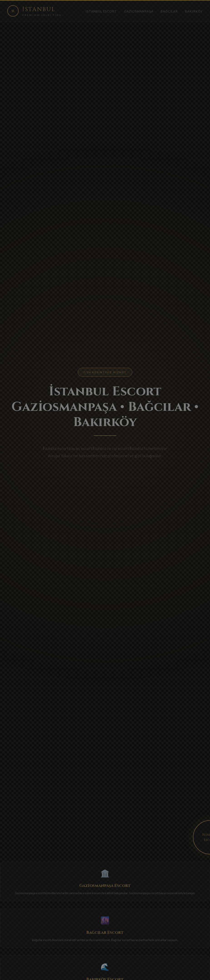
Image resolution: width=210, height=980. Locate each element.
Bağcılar (169, 11)
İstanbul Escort (101, 11)
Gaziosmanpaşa (139, 11)
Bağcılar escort (41, 940)
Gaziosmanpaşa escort (29, 893)
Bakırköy (194, 11)
